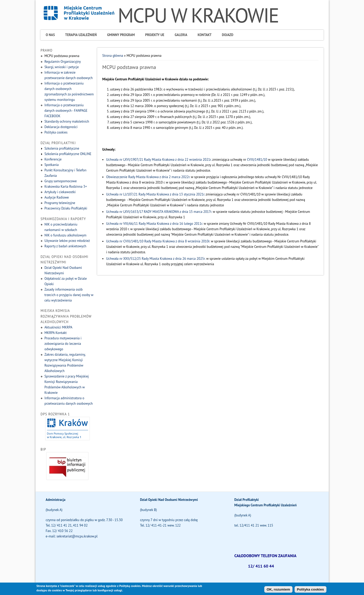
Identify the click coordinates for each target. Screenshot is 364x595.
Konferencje (53, 159)
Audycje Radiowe (56, 197)
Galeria (181, 35)
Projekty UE (155, 35)
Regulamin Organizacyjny (62, 62)
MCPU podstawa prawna (62, 56)
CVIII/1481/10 (257, 160)
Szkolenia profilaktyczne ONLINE (68, 154)
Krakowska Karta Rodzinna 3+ (66, 187)
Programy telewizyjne (60, 203)
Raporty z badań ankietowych (65, 246)
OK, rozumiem (278, 590)
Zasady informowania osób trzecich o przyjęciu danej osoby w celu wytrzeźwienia (69, 295)
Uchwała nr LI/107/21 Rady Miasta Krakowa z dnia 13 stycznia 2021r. (156, 194)
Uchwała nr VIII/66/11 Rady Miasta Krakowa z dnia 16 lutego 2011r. (155, 224)
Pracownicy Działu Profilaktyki (66, 208)
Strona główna (113, 56)
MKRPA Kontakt (55, 333)
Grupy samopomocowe (60, 181)
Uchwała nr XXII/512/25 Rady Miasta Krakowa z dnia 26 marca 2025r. (156, 259)
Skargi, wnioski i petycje (61, 67)
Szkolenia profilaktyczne (62, 148)
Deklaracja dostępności (61, 127)
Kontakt (205, 35)
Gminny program (121, 35)
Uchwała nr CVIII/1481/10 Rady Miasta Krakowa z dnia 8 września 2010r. (158, 241)
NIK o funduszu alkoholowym (65, 235)
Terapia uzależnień (81, 35)
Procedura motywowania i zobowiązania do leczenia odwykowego (63, 344)
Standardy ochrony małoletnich (67, 121)
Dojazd (227, 35)
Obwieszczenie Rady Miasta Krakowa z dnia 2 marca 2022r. (148, 177)
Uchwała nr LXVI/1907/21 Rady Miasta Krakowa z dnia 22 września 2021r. (159, 160)
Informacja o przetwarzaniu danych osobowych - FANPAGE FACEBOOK (66, 111)
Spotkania (51, 165)
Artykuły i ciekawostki (60, 192)
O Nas (50, 35)
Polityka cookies (56, 132)
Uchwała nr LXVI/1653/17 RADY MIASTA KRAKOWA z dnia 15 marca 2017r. (159, 212)
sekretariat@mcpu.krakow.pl (77, 536)
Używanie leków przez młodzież (67, 241)
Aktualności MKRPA (58, 327)
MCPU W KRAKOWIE (198, 15)
